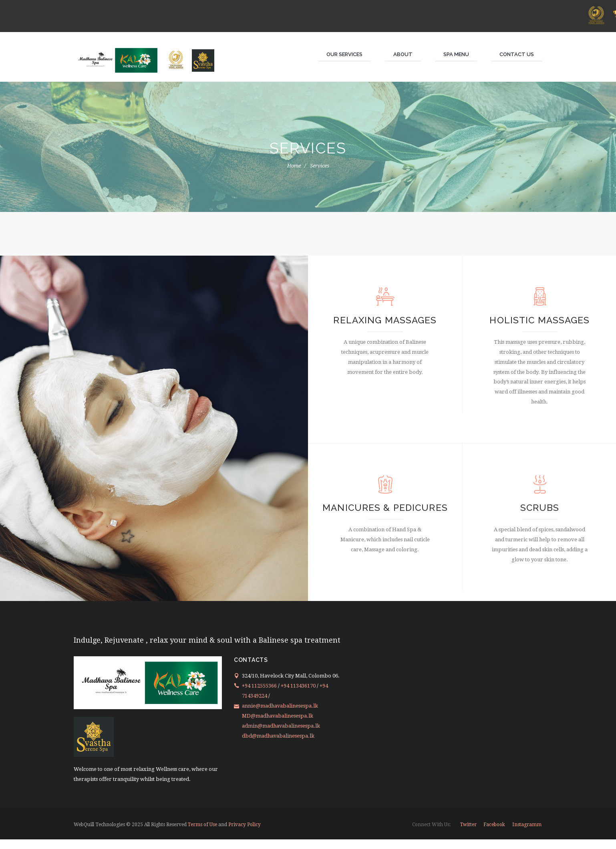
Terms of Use (203, 834)
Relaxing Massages (385, 322)
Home (294, 166)
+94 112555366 (260, 695)
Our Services (344, 54)
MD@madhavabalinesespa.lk (278, 725)
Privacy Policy (245, 834)
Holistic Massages (540, 322)
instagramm (527, 834)
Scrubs (540, 513)
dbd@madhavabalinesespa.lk (278, 745)
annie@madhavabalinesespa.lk (280, 715)
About (403, 54)
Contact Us (517, 54)
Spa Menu (456, 54)
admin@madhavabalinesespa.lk (281, 735)
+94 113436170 (298, 695)
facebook (494, 834)
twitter (468, 834)
